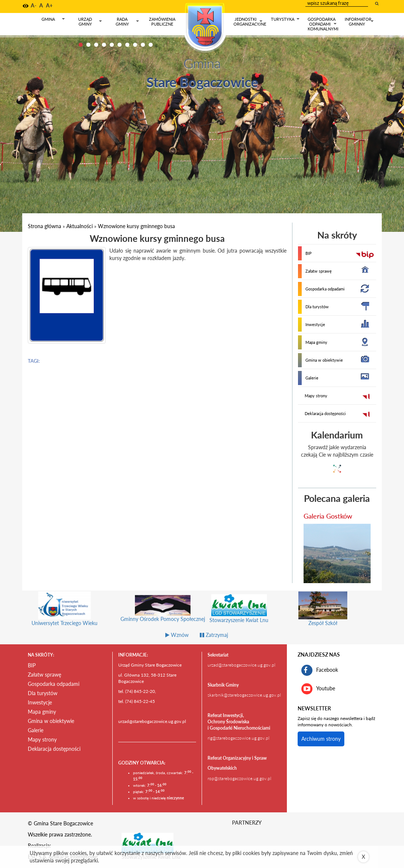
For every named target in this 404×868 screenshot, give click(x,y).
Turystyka (286, 21)
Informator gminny (360, 22)
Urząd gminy (90, 22)
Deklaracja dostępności (325, 413)
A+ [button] (49, 5)
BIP (309, 253)
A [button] (41, 5)
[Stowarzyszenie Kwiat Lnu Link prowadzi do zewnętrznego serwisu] (148, 842)
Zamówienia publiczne (162, 22)
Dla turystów (317, 307)
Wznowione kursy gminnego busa (136, 226)
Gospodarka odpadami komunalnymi (323, 24)
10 (151, 45)
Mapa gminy (316, 342)
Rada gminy (128, 22)
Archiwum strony (321, 739)
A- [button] (34, 5)
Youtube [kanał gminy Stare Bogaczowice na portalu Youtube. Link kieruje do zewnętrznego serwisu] (318, 689)
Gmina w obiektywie (324, 360)
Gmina (54, 21)
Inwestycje (315, 324)
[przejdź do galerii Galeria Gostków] (337, 553)
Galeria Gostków (328, 516)
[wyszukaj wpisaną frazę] (377, 3)
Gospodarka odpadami (325, 289)
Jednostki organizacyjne (250, 22)
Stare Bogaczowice (202, 82)
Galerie (312, 378)
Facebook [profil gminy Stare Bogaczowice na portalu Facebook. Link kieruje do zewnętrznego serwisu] (320, 670)
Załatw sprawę (319, 271)
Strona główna (44, 226)
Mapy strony (316, 396)
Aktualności (80, 226)
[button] (26, 6)
